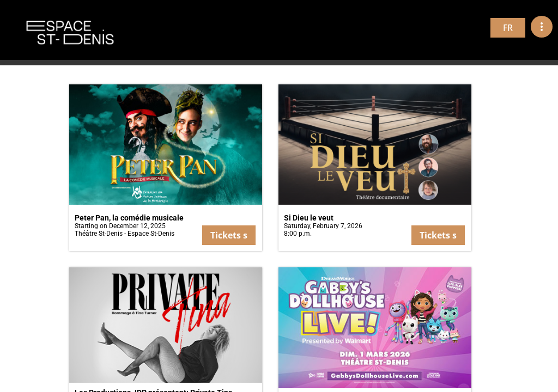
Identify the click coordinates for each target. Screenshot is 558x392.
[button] (166, 168)
